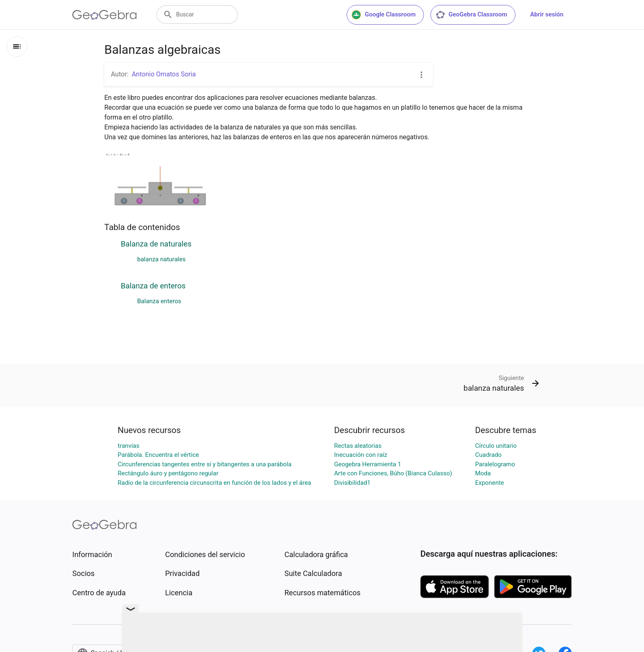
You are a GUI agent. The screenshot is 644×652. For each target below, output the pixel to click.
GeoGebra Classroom (471, 15)
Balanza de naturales (156, 244)
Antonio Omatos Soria (164, 74)
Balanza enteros (159, 301)
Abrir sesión (547, 14)
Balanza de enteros (153, 286)
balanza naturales (161, 259)
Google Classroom (384, 15)
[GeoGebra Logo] (105, 15)
